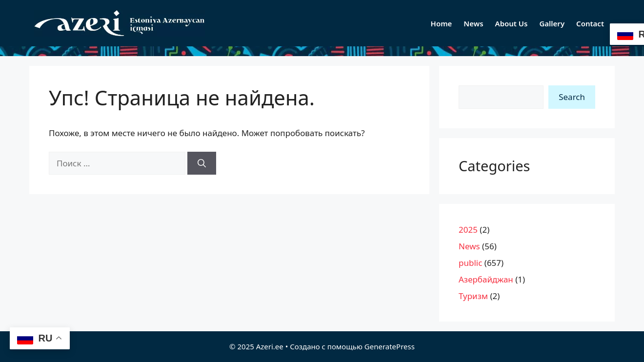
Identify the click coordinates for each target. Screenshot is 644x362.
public (470, 263)
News (473, 23)
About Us (512, 23)
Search (572, 97)
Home (442, 23)
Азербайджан (486, 279)
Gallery (552, 23)
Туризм (473, 296)
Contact (590, 23)
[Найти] (202, 163)
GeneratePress (390, 346)
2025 (468, 230)
